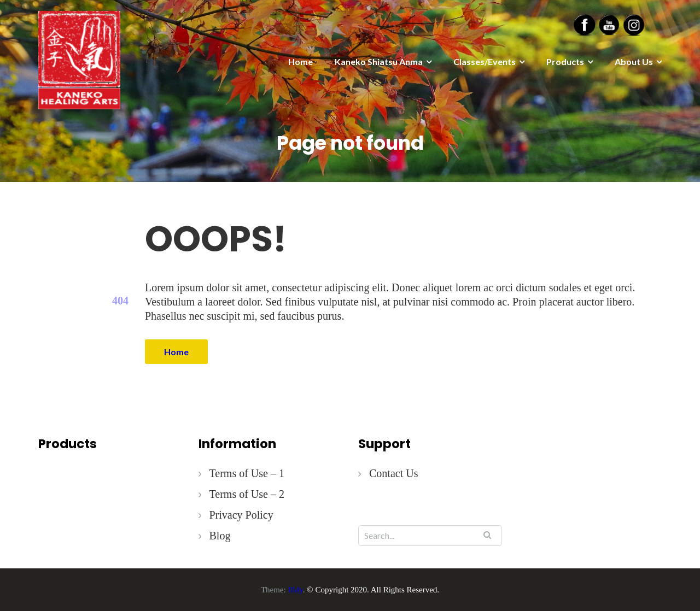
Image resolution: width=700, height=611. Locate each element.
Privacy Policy (241, 515)
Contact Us (393, 473)
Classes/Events (485, 61)
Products (565, 61)
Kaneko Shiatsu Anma (379, 61)
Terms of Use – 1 (247, 473)
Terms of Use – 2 (247, 494)
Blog (220, 536)
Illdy (295, 590)
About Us (634, 61)
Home (301, 61)
